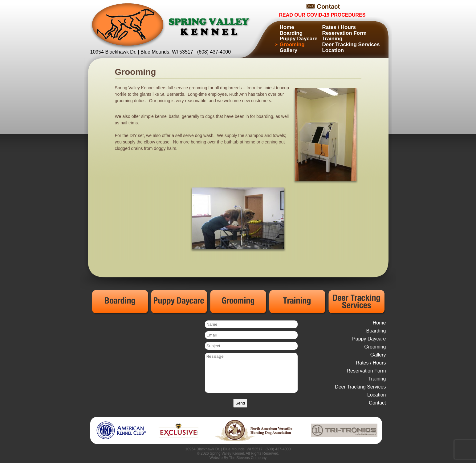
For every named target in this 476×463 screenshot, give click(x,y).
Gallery (289, 50)
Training (332, 39)
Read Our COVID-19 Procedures (322, 15)
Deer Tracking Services (351, 44)
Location (333, 50)
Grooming (292, 44)
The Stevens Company (248, 458)
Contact (377, 403)
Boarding (291, 33)
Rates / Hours (339, 27)
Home (287, 27)
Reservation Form (344, 33)
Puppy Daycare (299, 39)
